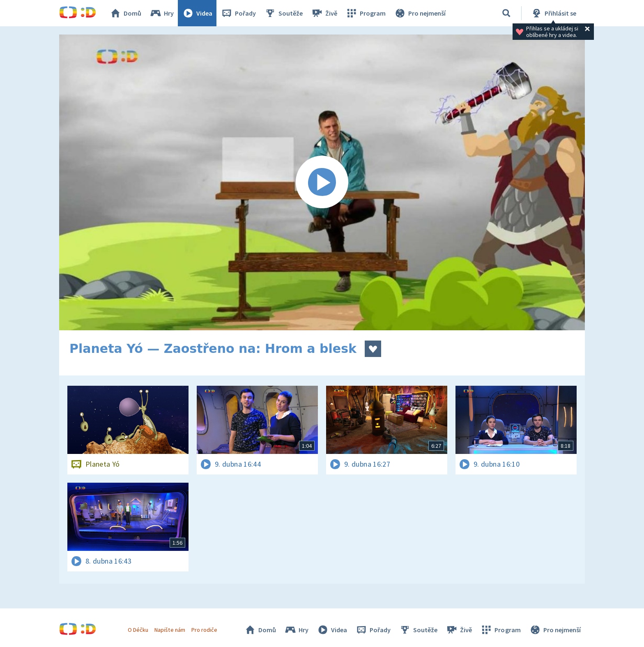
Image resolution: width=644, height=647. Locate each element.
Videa (197, 13)
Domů (125, 13)
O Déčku (138, 630)
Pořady (238, 13)
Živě (324, 13)
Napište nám (170, 630)
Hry (162, 13)
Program (366, 13)
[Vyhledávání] (506, 13)
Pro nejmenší (420, 13)
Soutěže (283, 13)
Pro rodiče (204, 630)
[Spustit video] (322, 182)
